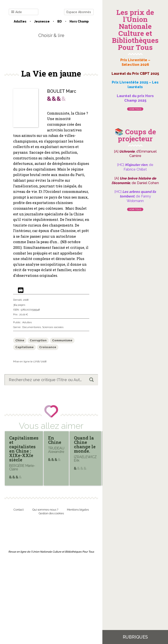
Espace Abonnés (79, 12)
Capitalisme (24, 347)
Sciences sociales (53, 327)
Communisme (62, 340)
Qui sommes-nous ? (45, 510)
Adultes (20, 21)
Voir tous (135, 109)
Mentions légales (78, 510)
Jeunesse (42, 21)
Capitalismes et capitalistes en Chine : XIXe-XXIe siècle (24, 449)
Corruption (38, 340)
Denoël (17, 300)
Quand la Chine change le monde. (85, 444)
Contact (19, 510)
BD (60, 21)
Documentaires (32, 327)
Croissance (48, 347)
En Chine (55, 440)
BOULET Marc (62, 91)
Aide (17, 12)
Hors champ (79, 21)
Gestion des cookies (51, 513)
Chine (20, 340)
